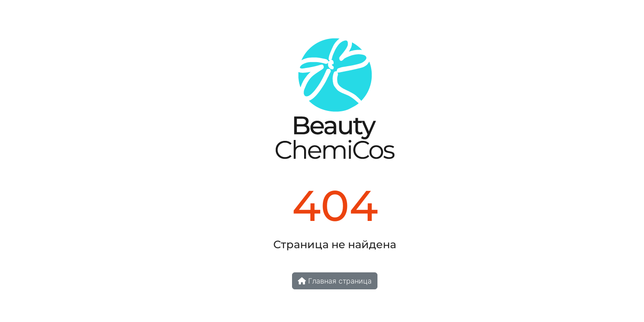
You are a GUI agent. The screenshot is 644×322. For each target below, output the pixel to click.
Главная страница (335, 281)
